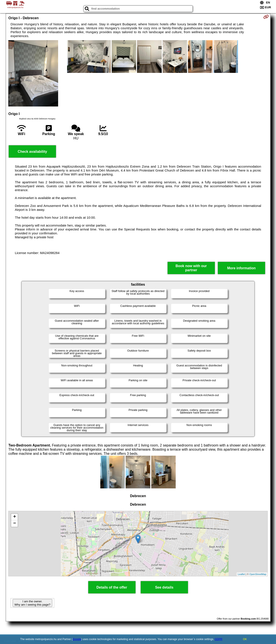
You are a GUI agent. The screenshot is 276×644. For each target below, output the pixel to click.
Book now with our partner (191, 268)
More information (241, 268)
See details (164, 587)
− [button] (15, 524)
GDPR (219, 639)
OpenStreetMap (258, 574)
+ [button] (15, 517)
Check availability (32, 152)
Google (77, 639)
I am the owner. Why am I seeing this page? (32, 603)
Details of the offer (112, 587)
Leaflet (241, 574)
